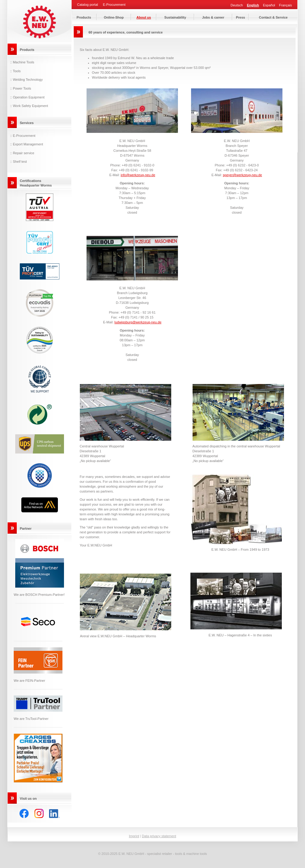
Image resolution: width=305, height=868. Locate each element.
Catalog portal (88, 5)
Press (240, 17)
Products (84, 17)
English (253, 5)
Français (285, 5)
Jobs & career (213, 17)
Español (269, 5)
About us (144, 17)
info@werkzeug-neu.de (138, 175)
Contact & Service (273, 17)
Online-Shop (114, 17)
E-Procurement (114, 5)
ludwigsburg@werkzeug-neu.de (138, 322)
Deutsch (237, 5)
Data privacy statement (159, 836)
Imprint (134, 836)
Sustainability (175, 17)
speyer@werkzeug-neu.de (242, 175)
